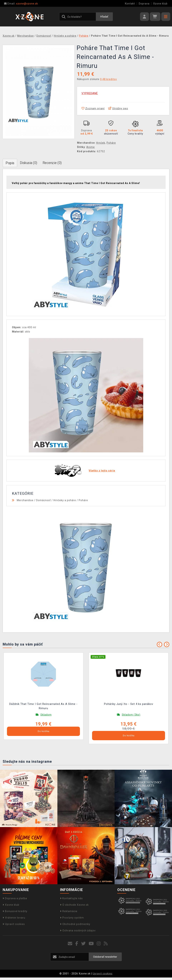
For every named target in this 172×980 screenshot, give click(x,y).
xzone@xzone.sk (21, 4)
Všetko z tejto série (102, 471)
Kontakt (130, 4)
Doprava (144, 4)
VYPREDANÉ (90, 93)
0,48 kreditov (109, 79)
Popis (10, 163)
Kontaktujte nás (71, 898)
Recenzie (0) (52, 163)
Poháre (111, 143)
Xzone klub (160, 4)
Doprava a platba (15, 898)
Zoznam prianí (93, 108)
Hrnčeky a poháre (65, 500)
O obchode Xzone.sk (74, 905)
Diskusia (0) (29, 163)
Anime (91, 147)
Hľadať (104, 17)
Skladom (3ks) (131, 715)
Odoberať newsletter (105, 957)
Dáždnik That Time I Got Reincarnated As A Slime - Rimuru (43, 706)
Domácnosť (43, 500)
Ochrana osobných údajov (78, 931)
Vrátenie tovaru (14, 918)
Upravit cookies (14, 924)
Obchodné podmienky (75, 924)
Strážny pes (118, 108)
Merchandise (25, 500)
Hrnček (101, 143)
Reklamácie (69, 911)
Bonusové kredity (15, 911)
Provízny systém (72, 918)
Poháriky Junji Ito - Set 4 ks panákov (129, 704)
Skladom (46, 715)
